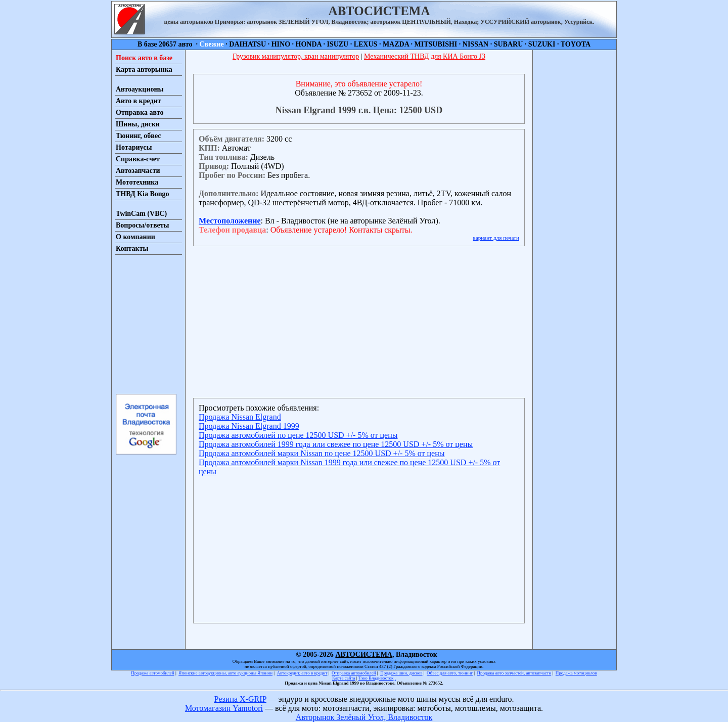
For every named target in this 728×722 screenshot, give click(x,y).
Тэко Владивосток (376, 678)
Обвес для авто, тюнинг (450, 673)
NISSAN (475, 44)
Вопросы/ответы (143, 225)
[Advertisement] (146, 324)
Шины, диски (138, 124)
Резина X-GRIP (240, 699)
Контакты (132, 249)
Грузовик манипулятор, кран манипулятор (296, 56)
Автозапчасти (138, 171)
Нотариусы (134, 147)
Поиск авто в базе (144, 58)
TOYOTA (576, 44)
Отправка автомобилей (354, 673)
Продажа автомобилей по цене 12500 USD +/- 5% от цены (298, 435)
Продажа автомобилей (152, 673)
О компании (135, 237)
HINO (281, 44)
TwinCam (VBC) (141, 214)
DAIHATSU (247, 44)
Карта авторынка (144, 70)
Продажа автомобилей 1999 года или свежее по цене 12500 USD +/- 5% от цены (336, 444)
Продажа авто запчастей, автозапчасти (514, 673)
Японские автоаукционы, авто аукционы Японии (225, 673)
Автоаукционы (140, 89)
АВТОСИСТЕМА (364, 655)
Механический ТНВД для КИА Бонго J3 (425, 56)
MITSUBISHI (436, 44)
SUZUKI (542, 44)
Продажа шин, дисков (401, 673)
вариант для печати (496, 238)
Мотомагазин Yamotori (224, 708)
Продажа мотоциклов (576, 673)
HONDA (309, 44)
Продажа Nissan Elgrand (240, 417)
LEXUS (366, 44)
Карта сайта (344, 678)
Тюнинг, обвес (138, 136)
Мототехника (137, 182)
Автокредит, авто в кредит (302, 673)
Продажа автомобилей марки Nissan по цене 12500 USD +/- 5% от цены (322, 453)
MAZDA (396, 44)
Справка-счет (138, 159)
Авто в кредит (138, 101)
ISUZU (337, 44)
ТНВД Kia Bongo (143, 194)
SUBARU (509, 44)
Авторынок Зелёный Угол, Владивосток (364, 717)
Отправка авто (140, 112)
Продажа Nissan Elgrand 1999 (249, 426)
